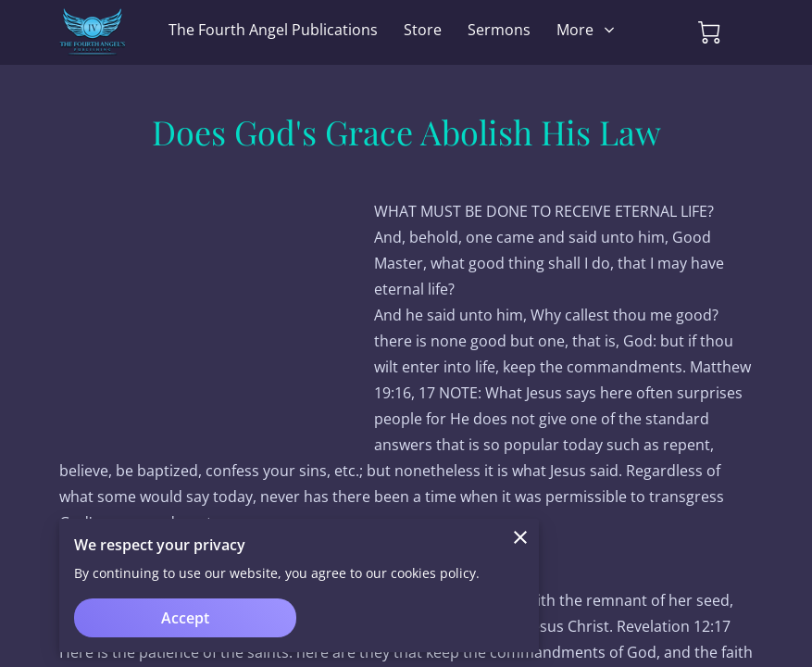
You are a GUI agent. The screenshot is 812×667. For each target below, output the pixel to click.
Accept (185, 618)
